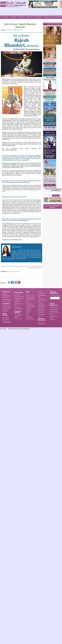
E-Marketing (17, 300)
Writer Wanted (42, 311)
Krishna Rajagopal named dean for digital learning (15, 266)
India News (29, 308)
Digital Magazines (7, 296)
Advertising (17, 295)
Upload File (17, 307)
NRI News (29, 310)
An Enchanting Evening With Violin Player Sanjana (35, 267)
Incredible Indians (31, 307)
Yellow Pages (41, 299)
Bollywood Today (30, 296)
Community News (31, 299)
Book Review (29, 317)
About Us (40, 292)
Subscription (6, 298)
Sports (28, 314)
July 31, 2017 (10, 30)
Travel (28, 316)
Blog (27, 294)
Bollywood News (30, 298)
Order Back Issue (7, 299)
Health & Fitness (30, 305)
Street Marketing (18, 309)
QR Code (40, 316)
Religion (28, 312)
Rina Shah (15, 250)
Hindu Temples (54, 309)
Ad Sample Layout (19, 298)
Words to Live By (30, 319)
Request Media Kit (19, 297)
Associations (41, 304)
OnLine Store (41, 313)
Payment (17, 302)
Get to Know (10, 271)
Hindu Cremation (54, 308)
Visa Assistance (42, 300)
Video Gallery (6, 319)
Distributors (41, 309)
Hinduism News (54, 311)
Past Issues (5, 294)
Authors (40, 302)
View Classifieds (7, 308)
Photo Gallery (6, 317)
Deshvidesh (19, 30)
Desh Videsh (4, 329)
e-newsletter (41, 294)
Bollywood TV (30, 303)
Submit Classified (7, 306)
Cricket (28, 301)
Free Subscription (7, 301)
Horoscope (53, 319)
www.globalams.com (26, 329)
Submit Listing (18, 318)
